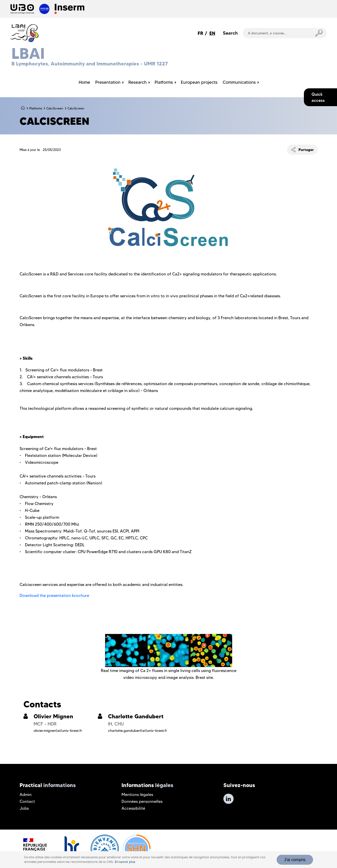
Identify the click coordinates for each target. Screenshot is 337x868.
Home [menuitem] (84, 82)
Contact (27, 801)
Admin (26, 795)
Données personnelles (142, 801)
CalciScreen (55, 108)
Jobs (24, 808)
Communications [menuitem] (239, 82)
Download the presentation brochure (54, 596)
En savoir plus (125, 862)
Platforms (36, 108)
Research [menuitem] (138, 82)
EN (212, 33)
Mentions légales (137, 795)
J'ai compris (295, 860)
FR (200, 33)
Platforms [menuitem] (164, 82)
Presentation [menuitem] (108, 82)
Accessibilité (133, 808)
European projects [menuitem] (199, 82)
